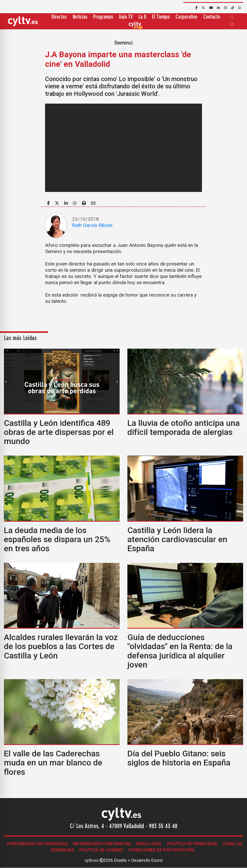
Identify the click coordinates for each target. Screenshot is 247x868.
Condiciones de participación (161, 850)
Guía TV (126, 17)
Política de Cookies (101, 850)
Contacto (212, 17)
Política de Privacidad (192, 844)
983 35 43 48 (163, 827)
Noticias (80, 17)
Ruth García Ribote (92, 225)
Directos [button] (59, 17)
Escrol (157, 860)
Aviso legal (149, 844)
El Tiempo (161, 17)
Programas (103, 17)
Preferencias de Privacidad (37, 844)
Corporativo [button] (186, 17)
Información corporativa (102, 844)
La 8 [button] (142, 17)
